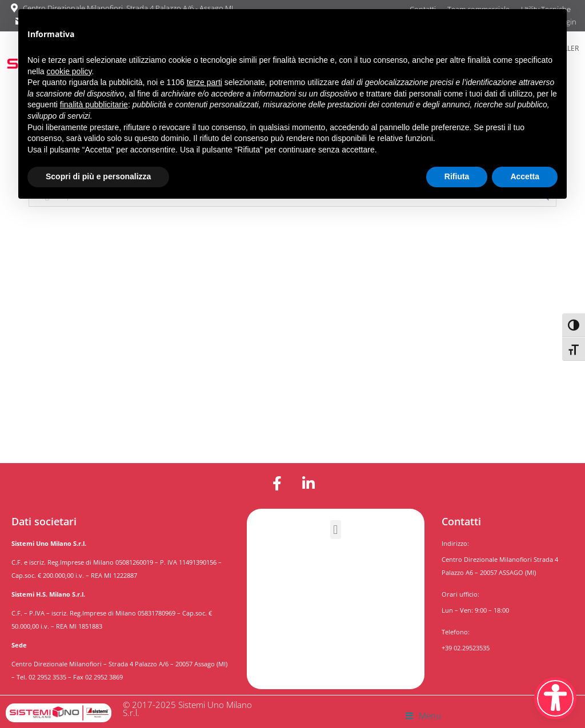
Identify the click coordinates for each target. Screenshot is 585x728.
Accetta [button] (525, 176)
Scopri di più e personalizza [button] (98, 176)
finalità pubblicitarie (94, 104)
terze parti (205, 82)
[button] (336, 530)
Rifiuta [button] (457, 176)
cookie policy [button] (69, 71)
